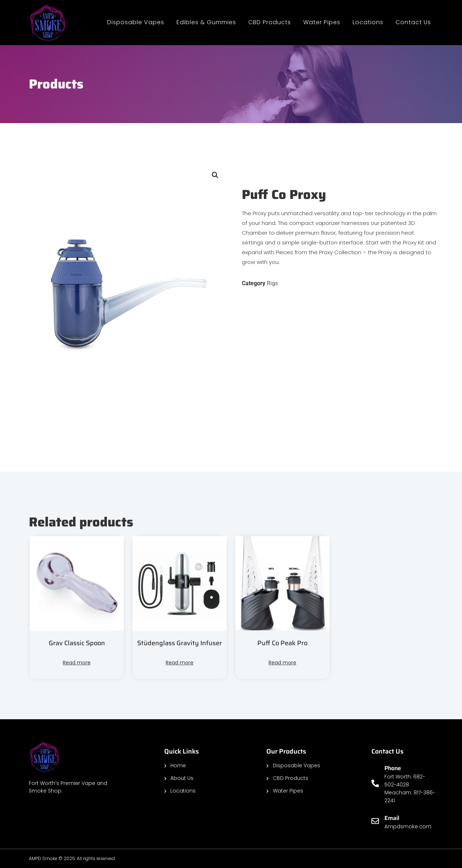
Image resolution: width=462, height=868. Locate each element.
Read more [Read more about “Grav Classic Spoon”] (77, 663)
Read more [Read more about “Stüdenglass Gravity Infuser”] (180, 663)
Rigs (272, 283)
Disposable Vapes (136, 22)
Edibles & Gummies (206, 22)
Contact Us (413, 22)
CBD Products (270, 22)
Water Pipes (322, 22)
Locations (368, 22)
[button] (215, 175)
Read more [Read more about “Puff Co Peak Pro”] (282, 663)
